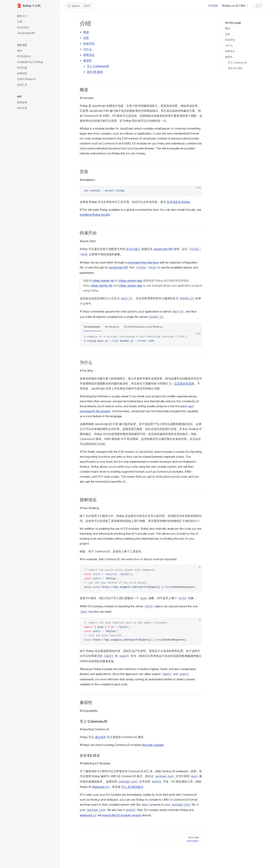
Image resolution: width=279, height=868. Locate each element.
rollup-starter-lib (103, 281)
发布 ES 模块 (235, 68)
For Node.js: (112, 327)
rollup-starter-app (130, 281)
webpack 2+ (88, 815)
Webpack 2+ (101, 787)
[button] (36, 16)
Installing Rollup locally (95, 215)
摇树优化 (230, 51)
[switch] (258, 6)
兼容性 (229, 57)
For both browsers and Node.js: (144, 327)
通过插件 (101, 737)
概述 (228, 28)
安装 (228, 34)
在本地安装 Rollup (178, 202)
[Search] (79, 6)
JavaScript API (163, 249)
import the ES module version (122, 815)
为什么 (229, 45)
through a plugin (153, 745)
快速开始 (230, 40)
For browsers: (92, 327)
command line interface (143, 262)
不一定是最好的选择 (181, 383)
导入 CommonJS (237, 62)
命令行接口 (133, 249)
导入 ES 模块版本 (132, 787)
